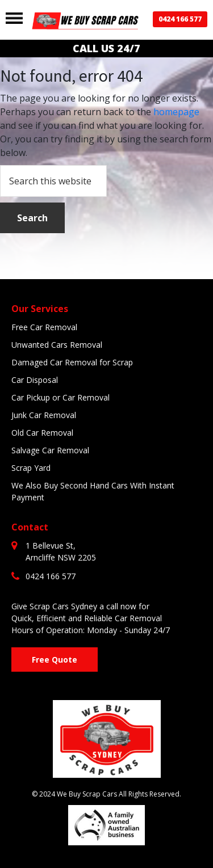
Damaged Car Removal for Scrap (72, 362)
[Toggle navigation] (14, 18)
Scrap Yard (31, 468)
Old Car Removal (42, 433)
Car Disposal (35, 380)
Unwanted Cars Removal (57, 345)
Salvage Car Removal (50, 450)
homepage (176, 112)
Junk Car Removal (44, 415)
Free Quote (55, 660)
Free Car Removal (44, 327)
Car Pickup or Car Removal (60, 397)
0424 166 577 (180, 19)
